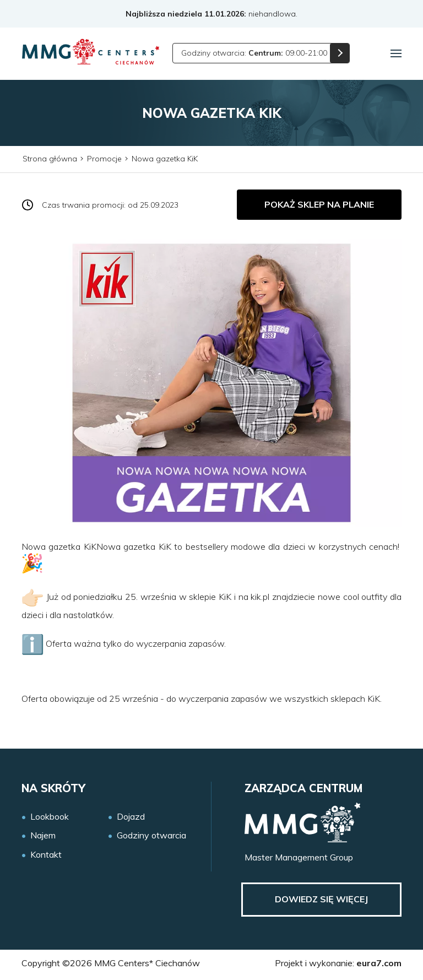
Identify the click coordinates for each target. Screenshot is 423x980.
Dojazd (131, 817)
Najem (43, 835)
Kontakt (46, 855)
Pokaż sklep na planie (319, 204)
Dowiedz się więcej (321, 899)
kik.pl (260, 597)
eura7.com (379, 963)
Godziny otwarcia (151, 835)
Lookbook (50, 817)
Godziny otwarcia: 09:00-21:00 (254, 53)
